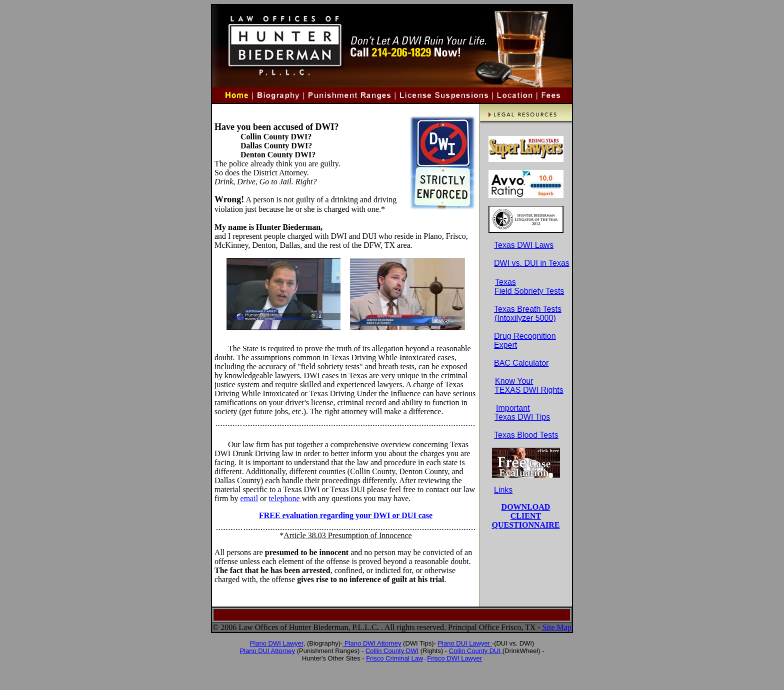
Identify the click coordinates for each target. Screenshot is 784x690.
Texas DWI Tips (522, 417)
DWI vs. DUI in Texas (532, 263)
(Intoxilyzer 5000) (525, 318)
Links (503, 490)
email (249, 498)
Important (513, 408)
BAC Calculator (515, 363)
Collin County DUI (476, 651)
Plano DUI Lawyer (464, 643)
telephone (284, 498)
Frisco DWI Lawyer (454, 658)
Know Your (514, 381)
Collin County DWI (392, 651)
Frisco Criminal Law (394, 658)
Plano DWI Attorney (372, 643)
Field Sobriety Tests (529, 291)
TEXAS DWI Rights (529, 390)
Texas (505, 282)
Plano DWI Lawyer (277, 643)
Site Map (557, 627)
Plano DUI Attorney (267, 651)
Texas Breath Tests (522, 309)
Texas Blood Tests (526, 435)
